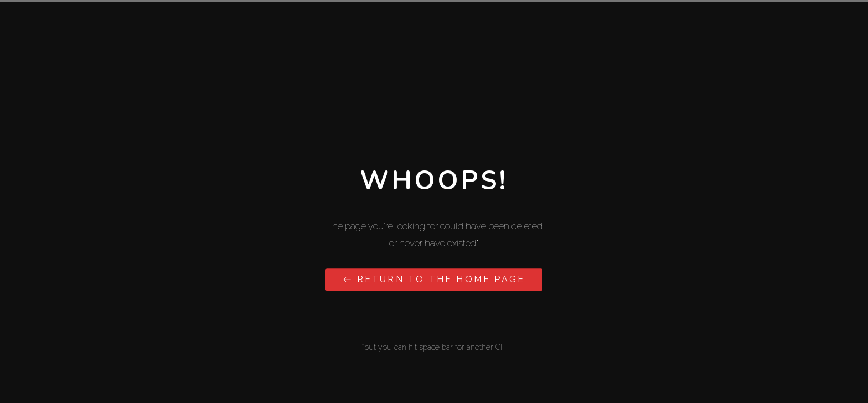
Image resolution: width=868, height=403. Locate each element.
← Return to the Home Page (434, 279)
